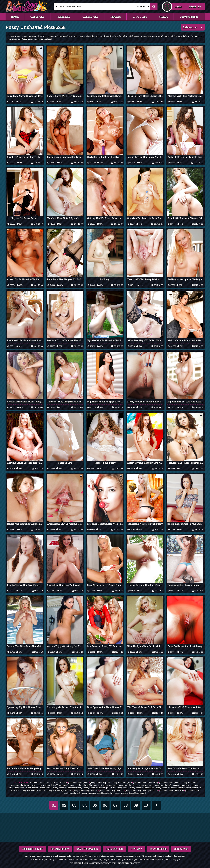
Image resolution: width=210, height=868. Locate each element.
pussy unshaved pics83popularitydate (121, 785)
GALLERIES (37, 17)
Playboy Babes (189, 17)
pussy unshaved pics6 (57, 782)
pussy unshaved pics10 (170, 782)
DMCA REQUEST (115, 849)
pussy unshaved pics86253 (172, 790)
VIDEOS (163, 17)
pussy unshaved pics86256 (85, 790)
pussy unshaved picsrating (146, 782)
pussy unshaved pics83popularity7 (53, 785)
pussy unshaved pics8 (78, 782)
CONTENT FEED (158, 849)
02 (64, 805)
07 (115, 805)
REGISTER (195, 6)
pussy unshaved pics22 (94, 788)
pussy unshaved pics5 (183, 785)
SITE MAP (136, 849)
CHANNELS (140, 17)
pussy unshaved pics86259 (33, 790)
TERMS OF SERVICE (32, 849)
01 (54, 805)
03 (74, 805)
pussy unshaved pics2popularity (67, 788)
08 (126, 805)
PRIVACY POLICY (60, 849)
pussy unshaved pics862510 (39, 788)
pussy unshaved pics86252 (111, 790)
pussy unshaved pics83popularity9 (86, 785)
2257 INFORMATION (87, 849)
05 (95, 805)
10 (146, 805)
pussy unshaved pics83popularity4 (97, 793)
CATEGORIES (90, 17)
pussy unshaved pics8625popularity (141, 790)
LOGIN (178, 6)
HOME (15, 17)
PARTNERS (63, 17)
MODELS (116, 17)
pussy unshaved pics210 (117, 788)
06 (105, 805)
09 (136, 805)
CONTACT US (181, 849)
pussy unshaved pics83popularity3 (131, 793)
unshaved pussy (38, 782)
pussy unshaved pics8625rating (170, 788)
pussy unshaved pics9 (100, 782)
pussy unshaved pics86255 (142, 788)
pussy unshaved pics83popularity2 (155, 785)
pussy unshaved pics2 (122, 782)
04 (85, 805)
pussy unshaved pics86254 (59, 790)
